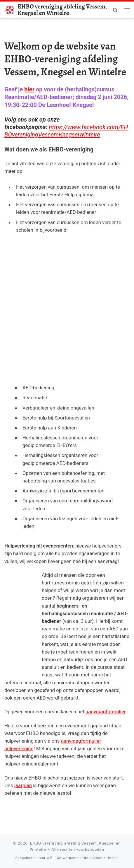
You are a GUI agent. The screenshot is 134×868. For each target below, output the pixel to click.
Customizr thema (104, 858)
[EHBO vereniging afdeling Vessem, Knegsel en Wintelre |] (10, 9)
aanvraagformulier (105, 712)
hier (29, 89)
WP (49, 858)
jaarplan (23, 785)
